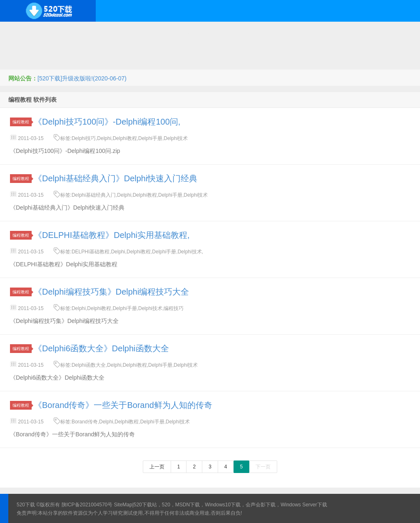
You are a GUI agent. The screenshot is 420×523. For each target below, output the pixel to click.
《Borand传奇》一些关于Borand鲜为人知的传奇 (123, 405)
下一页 (263, 467)
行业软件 (321, 33)
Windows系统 (26, 33)
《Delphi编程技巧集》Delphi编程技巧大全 (111, 292)
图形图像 (361, 33)
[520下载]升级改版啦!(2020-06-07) (82, 78)
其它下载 (20, 54)
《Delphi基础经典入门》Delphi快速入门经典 (116, 178)
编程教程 (22, 122)
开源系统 (72, 33)
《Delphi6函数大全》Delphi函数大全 (101, 348)
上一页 (157, 467)
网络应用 (199, 33)
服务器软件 (156, 33)
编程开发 (113, 33)
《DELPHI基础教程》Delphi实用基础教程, (112, 235)
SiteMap (123, 505)
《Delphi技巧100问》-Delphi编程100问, (107, 122)
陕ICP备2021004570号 (87, 505)
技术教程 (240, 33)
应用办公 (280, 33)
